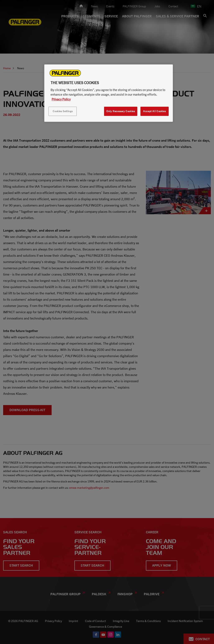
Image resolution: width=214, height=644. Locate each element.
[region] (108, 93)
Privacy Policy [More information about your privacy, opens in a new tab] (61, 99)
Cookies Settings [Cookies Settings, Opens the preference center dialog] (63, 111)
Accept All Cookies (154, 111)
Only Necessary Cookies (121, 111)
